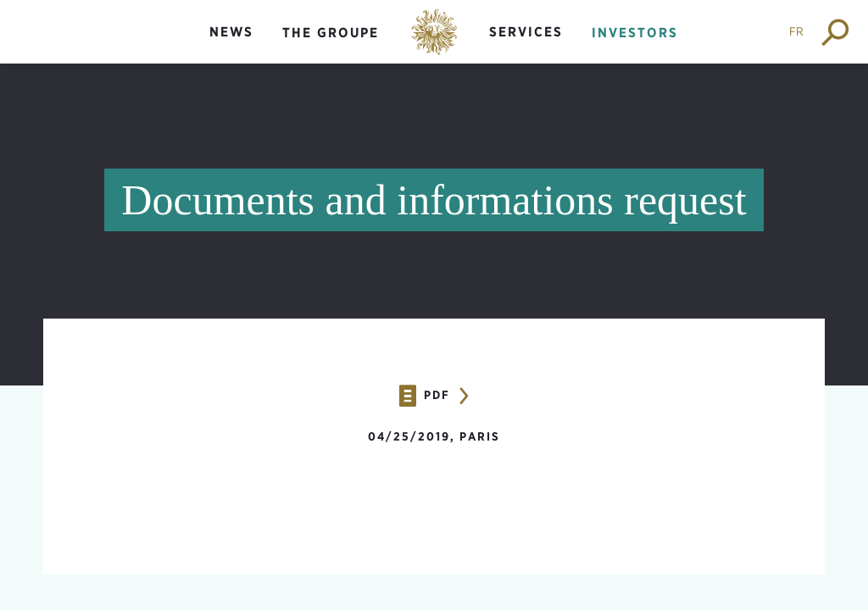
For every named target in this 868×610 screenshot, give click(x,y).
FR (796, 31)
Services (526, 32)
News (231, 32)
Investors (635, 33)
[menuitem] (231, 46)
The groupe (331, 33)
